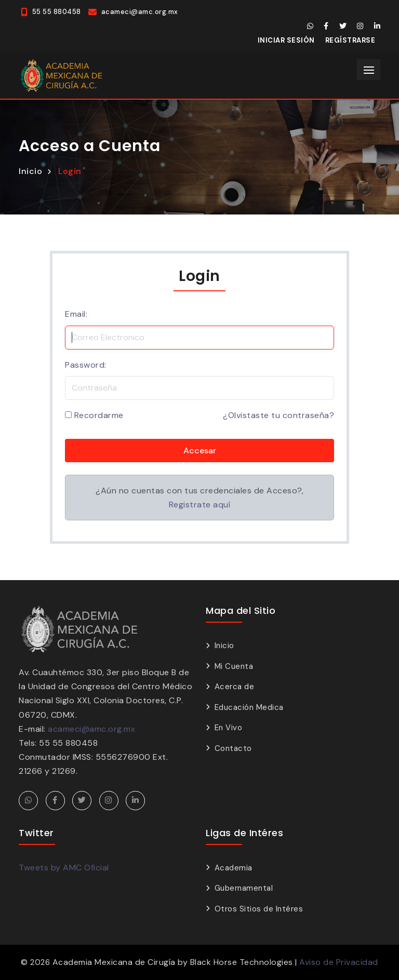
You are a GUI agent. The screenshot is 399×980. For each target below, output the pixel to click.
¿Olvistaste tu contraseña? (278, 415)
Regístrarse (350, 40)
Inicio (30, 171)
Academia (234, 868)
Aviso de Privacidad (339, 962)
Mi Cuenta (234, 666)
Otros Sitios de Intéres (259, 909)
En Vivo (229, 728)
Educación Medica (249, 707)
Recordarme (99, 415)
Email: (76, 314)
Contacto (233, 748)
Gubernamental (244, 888)
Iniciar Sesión (286, 40)
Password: (86, 365)
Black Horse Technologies (242, 962)
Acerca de (235, 687)
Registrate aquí (200, 505)
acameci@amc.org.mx (91, 729)
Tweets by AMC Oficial (64, 868)
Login (70, 171)
